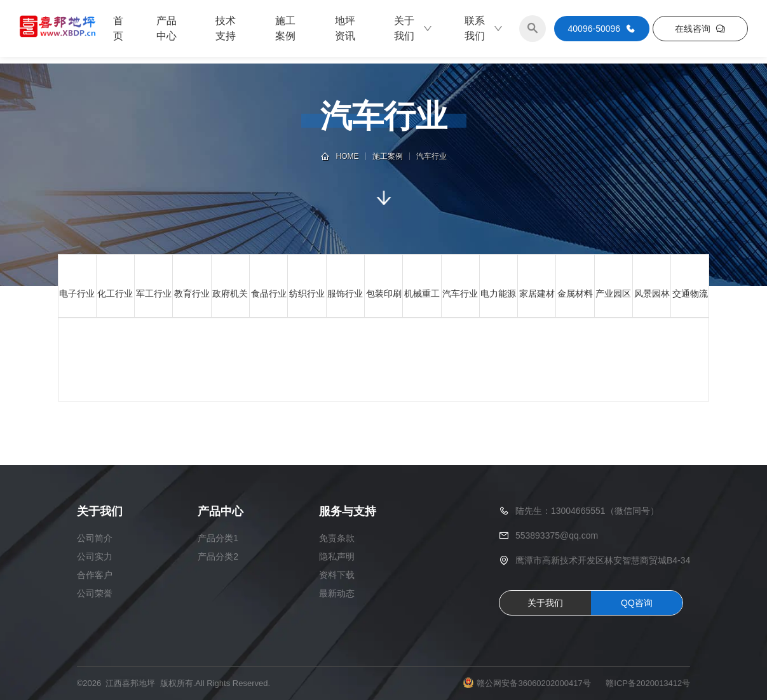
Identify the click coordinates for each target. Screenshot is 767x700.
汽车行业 (431, 156)
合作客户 (95, 575)
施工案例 (285, 28)
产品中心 (166, 28)
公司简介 (95, 538)
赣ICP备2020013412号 (648, 683)
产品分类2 (218, 556)
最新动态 (337, 593)
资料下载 (337, 575)
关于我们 (413, 28)
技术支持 (226, 28)
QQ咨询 (637, 603)
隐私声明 (337, 556)
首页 (118, 28)
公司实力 (95, 556)
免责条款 (337, 538)
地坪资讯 (345, 28)
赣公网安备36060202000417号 (533, 683)
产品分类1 (218, 538)
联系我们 (484, 28)
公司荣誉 (95, 593)
